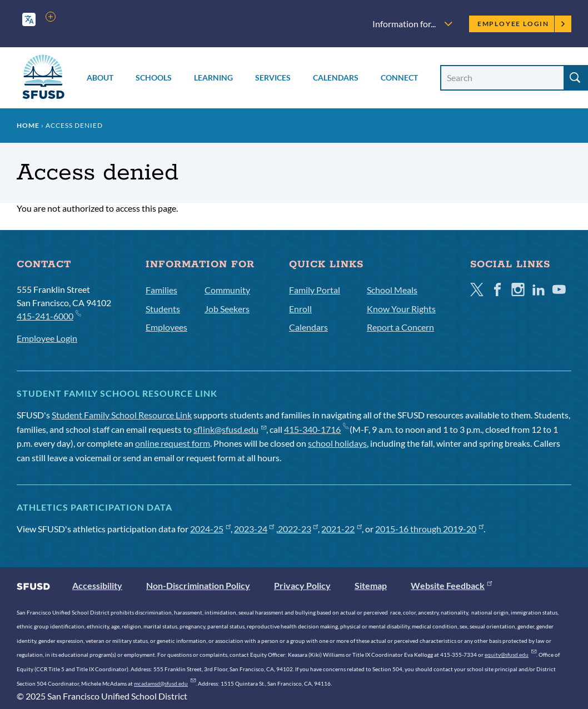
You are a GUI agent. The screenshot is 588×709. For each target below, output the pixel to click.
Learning (213, 78)
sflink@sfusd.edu (230, 429)
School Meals (392, 290)
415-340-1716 (316, 429)
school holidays (337, 443)
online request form (173, 443)
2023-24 (254, 529)
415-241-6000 (49, 315)
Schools (154, 78)
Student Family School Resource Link (122, 415)
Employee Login (522, 24)
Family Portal (315, 290)
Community (227, 290)
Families (161, 290)
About (100, 78)
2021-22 (342, 529)
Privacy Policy (302, 585)
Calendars (336, 78)
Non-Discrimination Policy (198, 585)
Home (28, 125)
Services (273, 78)
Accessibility (97, 585)
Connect (399, 78)
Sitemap (371, 585)
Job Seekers (227, 309)
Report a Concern (400, 327)
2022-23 (298, 529)
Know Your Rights (401, 309)
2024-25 (210, 529)
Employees (166, 327)
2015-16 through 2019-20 (429, 529)
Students (163, 309)
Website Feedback (451, 585)
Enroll (300, 309)
